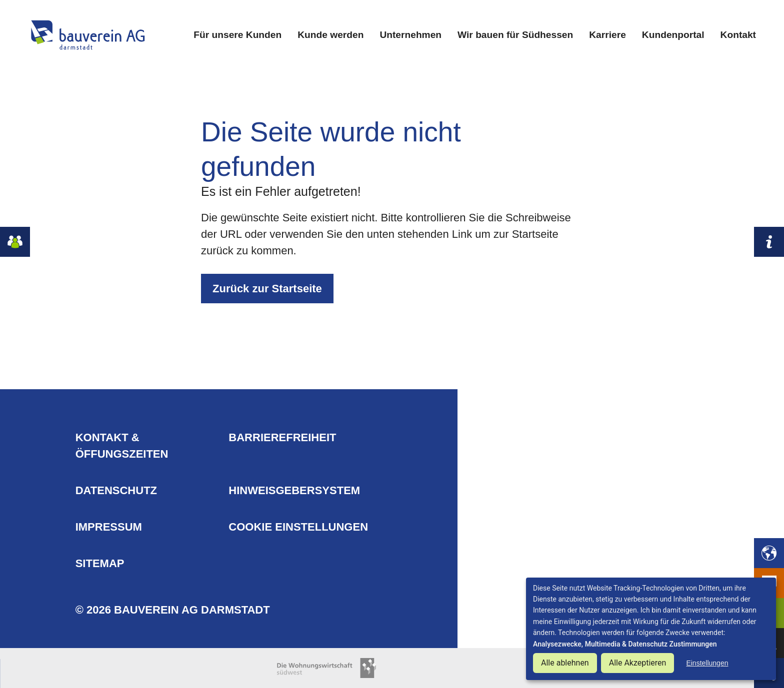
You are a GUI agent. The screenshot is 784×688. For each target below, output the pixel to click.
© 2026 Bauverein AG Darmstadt (173, 610)
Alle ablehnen (565, 663)
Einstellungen (707, 663)
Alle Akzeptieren (638, 663)
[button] (769, 553)
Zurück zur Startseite (267, 289)
